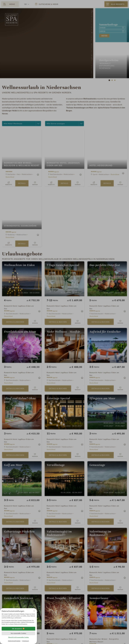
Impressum (26, 641)
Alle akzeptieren (18, 629)
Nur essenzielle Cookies (18, 633)
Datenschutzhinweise (14, 641)
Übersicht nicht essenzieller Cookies (18, 637)
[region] (18, 619)
